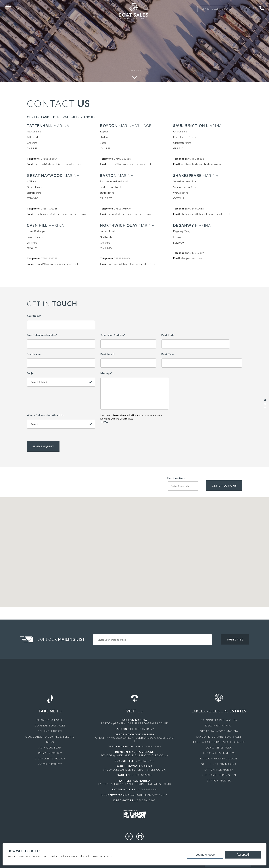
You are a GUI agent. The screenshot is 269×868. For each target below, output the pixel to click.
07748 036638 (196, 159)
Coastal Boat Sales (50, 725)
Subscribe (235, 639)
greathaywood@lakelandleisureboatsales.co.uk (60, 214)
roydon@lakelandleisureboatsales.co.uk (130, 164)
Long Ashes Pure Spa (219, 753)
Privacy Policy (50, 753)
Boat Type (168, 354)
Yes (105, 422)
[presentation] (202, 421)
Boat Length (108, 354)
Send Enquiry (43, 446)
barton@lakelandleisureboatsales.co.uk (129, 214)
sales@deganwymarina (149, 794)
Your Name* (34, 316)
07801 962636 (122, 159)
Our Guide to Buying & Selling (50, 736)
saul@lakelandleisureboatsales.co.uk (201, 164)
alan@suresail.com (191, 258)
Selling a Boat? (50, 731)
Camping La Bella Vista (219, 720)
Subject (31, 373)
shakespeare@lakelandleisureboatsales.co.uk (206, 214)
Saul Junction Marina (219, 764)
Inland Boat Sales (50, 720)
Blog (50, 742)
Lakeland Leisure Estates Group (219, 742)
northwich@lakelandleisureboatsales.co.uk (131, 264)
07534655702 (145, 760)
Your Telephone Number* (42, 335)
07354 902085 (196, 208)
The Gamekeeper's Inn (219, 775)
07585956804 (148, 789)
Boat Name (34, 354)
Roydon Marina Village (219, 758)
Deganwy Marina (219, 725)
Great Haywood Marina (219, 731)
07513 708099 (122, 208)
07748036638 (142, 775)
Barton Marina (219, 780)
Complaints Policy (50, 758)
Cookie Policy (50, 764)
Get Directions (176, 478)
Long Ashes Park (219, 747)
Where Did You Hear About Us (45, 415)
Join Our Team (50, 747)
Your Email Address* (113, 335)
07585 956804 (49, 159)
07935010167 (146, 800)
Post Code (168, 335)
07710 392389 (196, 253)
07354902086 (152, 746)
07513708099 (145, 728)
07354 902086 (49, 208)
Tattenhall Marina (219, 769)
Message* (106, 373)
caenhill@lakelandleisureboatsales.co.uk (57, 264)
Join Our (62, 639)
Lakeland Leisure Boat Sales (219, 736)
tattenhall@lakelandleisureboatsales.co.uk (58, 164)
